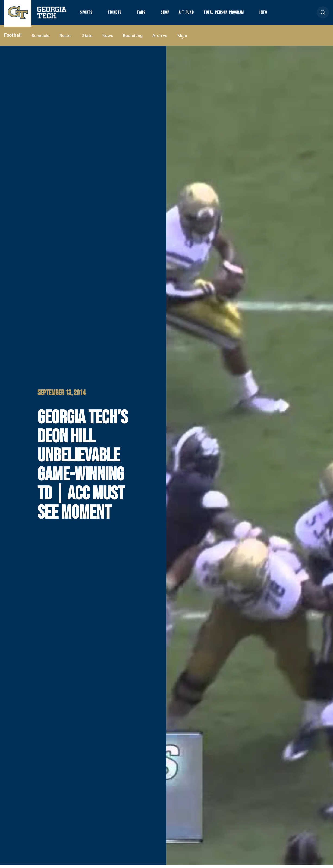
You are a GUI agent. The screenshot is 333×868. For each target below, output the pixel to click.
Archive (160, 38)
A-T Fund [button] (191, 14)
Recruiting (133, 38)
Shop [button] (169, 14)
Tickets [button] (117, 14)
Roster (66, 38)
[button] (323, 14)
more (182, 38)
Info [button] (272, 14)
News (108, 38)
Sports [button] (87, 14)
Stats (87, 38)
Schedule (40, 38)
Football (13, 38)
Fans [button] (144, 14)
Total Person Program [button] (230, 14)
